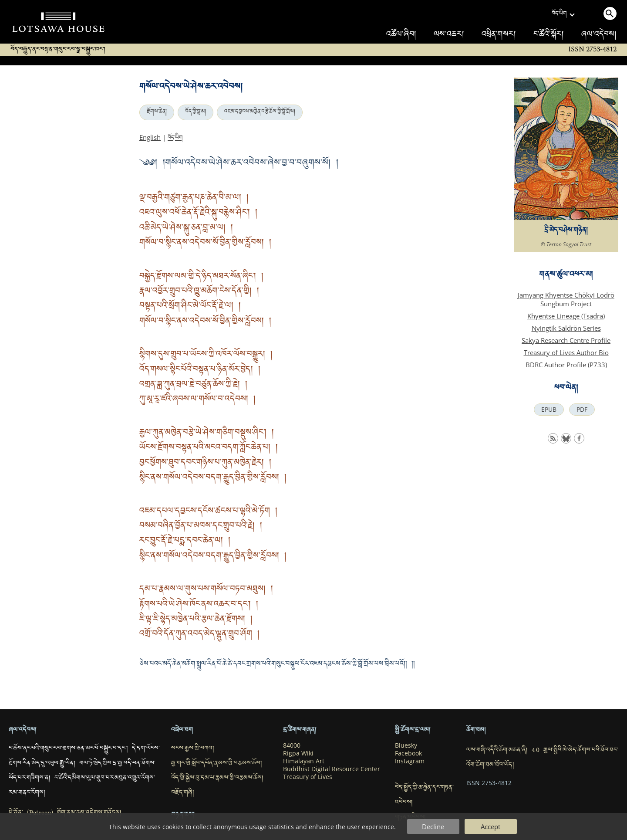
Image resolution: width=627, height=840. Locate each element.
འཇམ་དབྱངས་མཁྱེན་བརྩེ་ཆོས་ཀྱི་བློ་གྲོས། (260, 112)
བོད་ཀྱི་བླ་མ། (196, 112)
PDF (582, 410)
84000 (292, 745)
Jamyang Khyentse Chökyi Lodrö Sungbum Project (566, 299)
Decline (433, 826)
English (150, 137)
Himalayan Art (304, 761)
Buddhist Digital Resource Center (332, 769)
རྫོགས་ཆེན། (157, 112)
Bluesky (406, 745)
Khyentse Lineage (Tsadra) (566, 316)
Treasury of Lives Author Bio (566, 352)
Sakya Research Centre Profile (566, 340)
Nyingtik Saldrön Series (566, 328)
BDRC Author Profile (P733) (566, 365)
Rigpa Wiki (298, 753)
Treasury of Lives (308, 777)
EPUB (549, 410)
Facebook (408, 753)
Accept (490, 826)
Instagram (410, 761)
